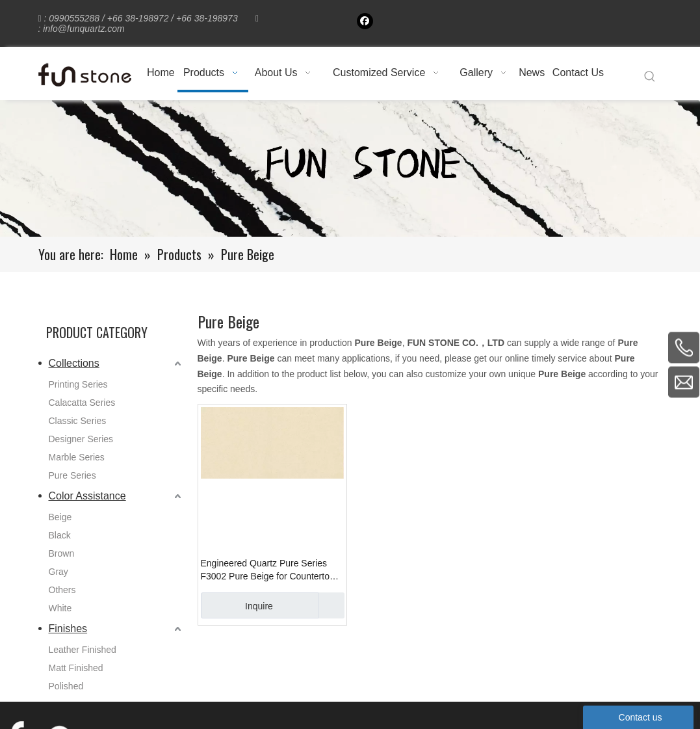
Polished (66, 686)
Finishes (68, 629)
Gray (58, 572)
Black (60, 535)
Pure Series (72, 475)
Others (62, 590)
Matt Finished (76, 668)
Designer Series (81, 439)
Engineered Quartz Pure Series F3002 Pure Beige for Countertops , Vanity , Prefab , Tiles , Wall (270, 570)
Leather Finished (83, 650)
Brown (62, 553)
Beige (60, 517)
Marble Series (77, 457)
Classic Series (78, 421)
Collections (74, 363)
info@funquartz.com (84, 29)
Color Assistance (87, 496)
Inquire (237, 605)
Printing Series (78, 384)
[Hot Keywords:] (650, 77)
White (60, 608)
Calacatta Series (82, 403)
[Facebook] (365, 21)
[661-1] (350, 168)
